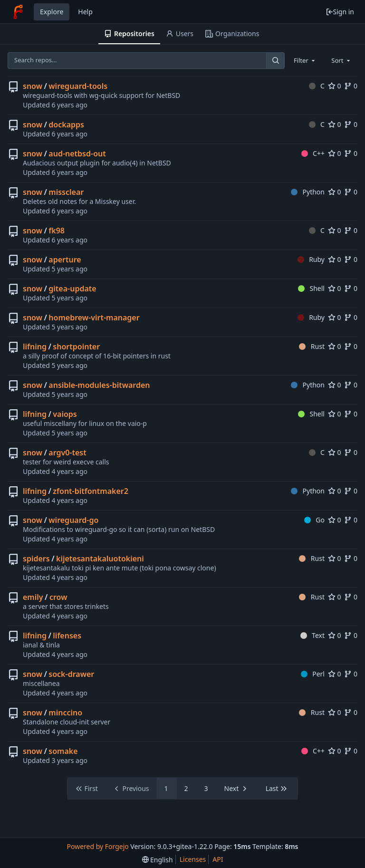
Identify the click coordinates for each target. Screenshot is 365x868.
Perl (313, 674)
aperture (65, 260)
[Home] (18, 12)
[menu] (158, 860)
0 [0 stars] (335, 86)
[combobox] (305, 60)
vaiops (65, 414)
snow (33, 86)
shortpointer (76, 347)
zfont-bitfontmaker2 (91, 491)
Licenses (193, 859)
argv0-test (67, 453)
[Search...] (275, 61)
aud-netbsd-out (77, 154)
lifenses (67, 636)
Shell (311, 288)
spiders (36, 559)
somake (63, 751)
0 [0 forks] (351, 86)
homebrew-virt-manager (94, 318)
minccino (65, 713)
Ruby (311, 259)
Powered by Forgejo (97, 846)
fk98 (57, 231)
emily (33, 597)
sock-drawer (71, 674)
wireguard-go (73, 520)
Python (308, 192)
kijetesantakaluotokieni (100, 559)
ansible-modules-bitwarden (99, 385)
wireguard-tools (78, 86)
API (218, 859)
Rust (312, 346)
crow (58, 597)
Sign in (340, 12)
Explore (52, 12)
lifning (35, 347)
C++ (313, 153)
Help (85, 12)
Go (314, 520)
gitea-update (72, 289)
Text (312, 635)
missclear (66, 192)
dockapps (66, 125)
